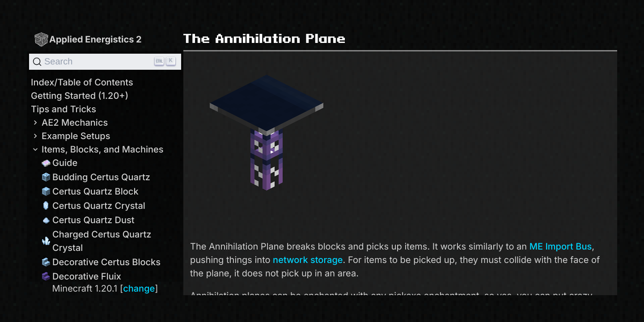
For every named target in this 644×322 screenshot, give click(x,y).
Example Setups (70, 136)
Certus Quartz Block (90, 191)
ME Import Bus (561, 246)
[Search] (105, 62)
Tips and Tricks (64, 109)
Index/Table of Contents (82, 82)
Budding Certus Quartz (96, 177)
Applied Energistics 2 (88, 39)
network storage (308, 260)
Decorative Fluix (81, 276)
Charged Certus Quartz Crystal (97, 241)
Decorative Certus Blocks (101, 262)
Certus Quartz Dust (88, 220)
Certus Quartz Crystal (93, 206)
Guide (59, 163)
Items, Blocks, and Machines (97, 149)
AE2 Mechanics (69, 123)
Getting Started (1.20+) (80, 96)
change (139, 288)
